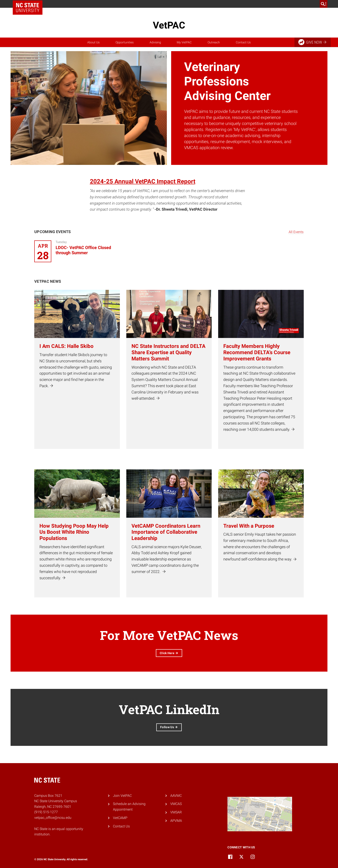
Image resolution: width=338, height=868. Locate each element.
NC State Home (28, 8)
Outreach (214, 42)
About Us (93, 42)
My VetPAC (184, 42)
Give (313, 42)
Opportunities (125, 42)
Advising (155, 42)
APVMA (176, 821)
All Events (296, 232)
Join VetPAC (122, 796)
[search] (324, 4)
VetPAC (169, 25)
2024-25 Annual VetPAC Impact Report (143, 181)
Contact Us (243, 42)
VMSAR (176, 812)
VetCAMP (120, 818)
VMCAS (176, 804)
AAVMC (176, 796)
